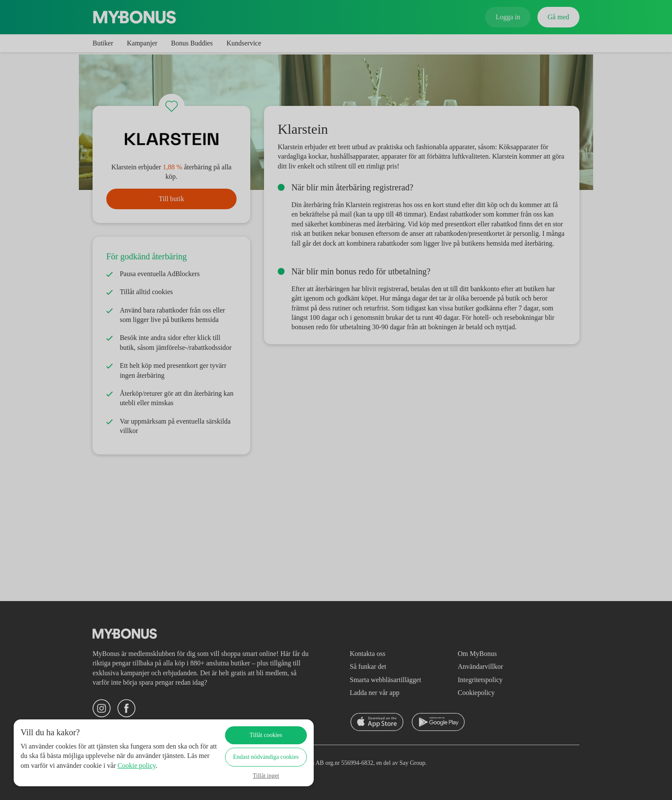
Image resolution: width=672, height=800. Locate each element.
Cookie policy (52, 775)
